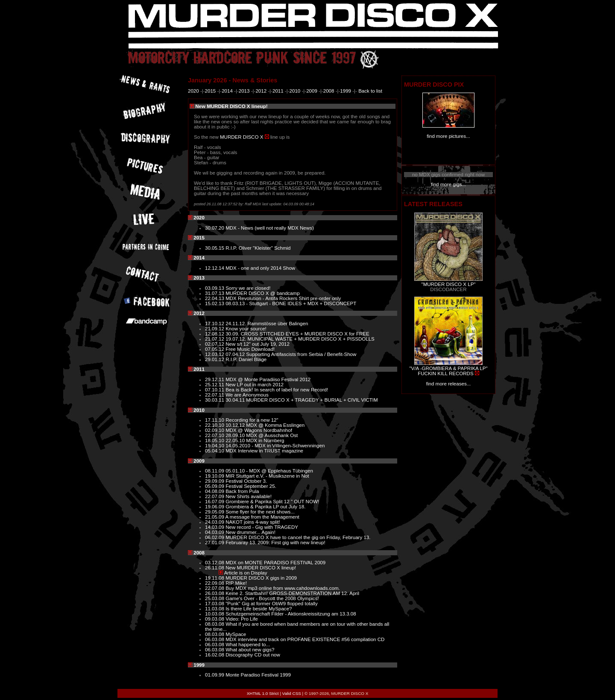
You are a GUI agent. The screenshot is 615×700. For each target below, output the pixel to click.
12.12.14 (215, 268)
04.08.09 (215, 491)
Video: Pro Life (242, 619)
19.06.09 (215, 507)
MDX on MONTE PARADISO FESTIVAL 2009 (275, 563)
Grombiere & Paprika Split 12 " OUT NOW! (272, 502)
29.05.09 (215, 512)
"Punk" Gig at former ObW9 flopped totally (272, 604)
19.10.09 (215, 476)
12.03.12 (215, 354)
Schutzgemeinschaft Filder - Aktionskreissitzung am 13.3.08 (291, 614)
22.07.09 (215, 496)
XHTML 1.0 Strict (263, 693)
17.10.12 (215, 324)
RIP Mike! (236, 583)
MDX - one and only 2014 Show (260, 268)
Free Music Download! (250, 349)
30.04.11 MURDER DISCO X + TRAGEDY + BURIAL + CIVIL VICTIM (302, 400)
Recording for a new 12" (252, 420)
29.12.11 (215, 379)
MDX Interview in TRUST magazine (264, 451)
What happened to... (248, 645)
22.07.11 (215, 395)
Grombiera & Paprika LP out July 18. (265, 507)
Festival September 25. (251, 486)
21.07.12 (215, 339)
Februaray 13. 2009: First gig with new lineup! (275, 542)
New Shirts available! (249, 496)
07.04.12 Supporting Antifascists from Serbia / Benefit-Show (291, 354)
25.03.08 (215, 598)
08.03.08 (215, 624)
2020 (193, 91)
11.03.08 (215, 609)
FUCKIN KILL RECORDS (445, 373)
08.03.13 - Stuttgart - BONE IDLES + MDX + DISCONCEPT (291, 303)
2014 (227, 91)
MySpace (236, 634)
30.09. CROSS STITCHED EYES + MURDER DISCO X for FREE (297, 334)
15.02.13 (215, 303)
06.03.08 (215, 639)
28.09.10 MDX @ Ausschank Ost (262, 435)
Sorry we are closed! (248, 288)
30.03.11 (215, 400)
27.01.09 (215, 542)
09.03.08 (215, 619)
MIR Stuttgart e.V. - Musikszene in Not (267, 476)
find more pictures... (448, 136)
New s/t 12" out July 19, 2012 (258, 344)
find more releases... (449, 384)
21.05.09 (215, 517)
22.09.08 (215, 583)
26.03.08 (215, 593)
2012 (261, 91)
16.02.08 (215, 655)
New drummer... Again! (250, 532)
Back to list (370, 91)
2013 (244, 91)
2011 (278, 91)
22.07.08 (215, 588)
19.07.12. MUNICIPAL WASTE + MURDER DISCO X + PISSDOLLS (300, 339)
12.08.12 (215, 334)
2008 (329, 91)
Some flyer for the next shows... (260, 512)
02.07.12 (215, 344)
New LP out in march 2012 (255, 385)
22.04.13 (215, 298)
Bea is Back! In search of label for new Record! (277, 390)
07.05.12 (215, 349)
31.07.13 (215, 293)
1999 (346, 91)
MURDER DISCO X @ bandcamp (262, 293)
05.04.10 (215, 451)
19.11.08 (215, 578)
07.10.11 (215, 390)
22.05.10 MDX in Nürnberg (255, 440)
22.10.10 (215, 425)
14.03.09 (215, 527)
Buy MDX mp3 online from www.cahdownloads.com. (283, 588)
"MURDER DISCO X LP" (449, 284)
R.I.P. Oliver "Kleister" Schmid (258, 248)
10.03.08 (215, 614)
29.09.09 (215, 481)
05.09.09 (215, 486)
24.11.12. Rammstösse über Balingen (267, 324)
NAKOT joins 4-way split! (253, 522)
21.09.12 (215, 329)
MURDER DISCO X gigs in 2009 (261, 578)
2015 (211, 91)
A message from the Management (262, 517)
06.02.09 (215, 537)
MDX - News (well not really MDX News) (270, 228)
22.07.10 (215, 435)
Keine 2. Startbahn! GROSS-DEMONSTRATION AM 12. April (292, 593)
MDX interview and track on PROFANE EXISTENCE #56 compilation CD (305, 639)
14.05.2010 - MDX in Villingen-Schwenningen (275, 446)
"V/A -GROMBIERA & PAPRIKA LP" (448, 368)
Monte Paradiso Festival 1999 (258, 675)
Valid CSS (292, 693)
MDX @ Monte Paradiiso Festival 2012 (268, 379)
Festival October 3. (246, 481)
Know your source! (246, 329)
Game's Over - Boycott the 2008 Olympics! (272, 598)
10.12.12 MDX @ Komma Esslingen (265, 425)
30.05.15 (215, 248)
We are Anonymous (247, 395)
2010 (295, 91)
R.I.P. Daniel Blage (246, 359)
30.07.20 (215, 228)
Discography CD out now (253, 655)
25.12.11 (215, 385)
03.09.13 (215, 288)
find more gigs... (448, 184)
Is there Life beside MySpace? (259, 609)
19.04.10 (215, 446)
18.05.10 (215, 440)
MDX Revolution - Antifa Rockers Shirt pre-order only (283, 298)
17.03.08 (215, 604)
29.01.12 (215, 359)
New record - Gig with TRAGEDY (262, 527)
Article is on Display (246, 573)
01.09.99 (215, 675)
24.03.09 (215, 522)
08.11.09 (215, 471)
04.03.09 (215, 532)
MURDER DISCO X (242, 137)
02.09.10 (215, 430)
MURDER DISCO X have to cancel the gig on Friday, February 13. (298, 537)
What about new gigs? (250, 650)
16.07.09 (215, 502)
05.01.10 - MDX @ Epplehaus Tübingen (269, 471)
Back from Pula (242, 491)
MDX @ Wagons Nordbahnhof (259, 430)
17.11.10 (215, 420)
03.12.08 (215, 563)
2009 (312, 91)
